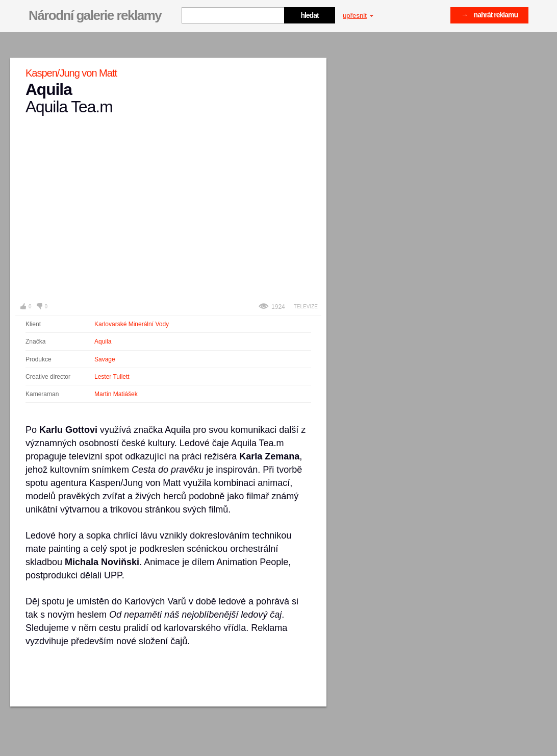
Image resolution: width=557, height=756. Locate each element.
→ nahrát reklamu (489, 15)
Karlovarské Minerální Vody (132, 324)
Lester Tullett (112, 377)
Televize (306, 307)
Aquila (103, 342)
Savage (105, 359)
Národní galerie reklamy (95, 15)
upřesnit (358, 16)
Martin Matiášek (116, 394)
